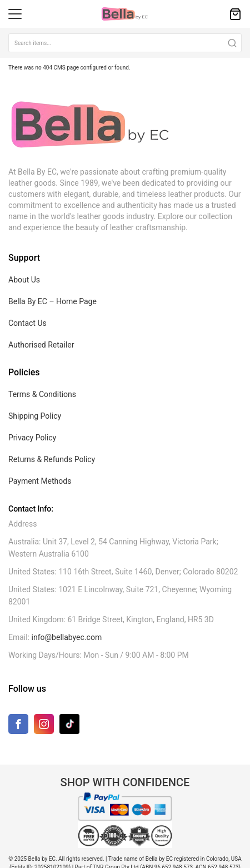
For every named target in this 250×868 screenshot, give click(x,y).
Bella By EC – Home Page (52, 301)
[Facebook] (18, 726)
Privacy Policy (32, 438)
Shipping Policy (35, 416)
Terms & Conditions (42, 394)
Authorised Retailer (41, 345)
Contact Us (27, 323)
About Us (24, 280)
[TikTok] (69, 724)
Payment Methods (40, 481)
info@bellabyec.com (67, 637)
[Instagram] (44, 726)
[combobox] (125, 43)
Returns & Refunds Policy (52, 459)
